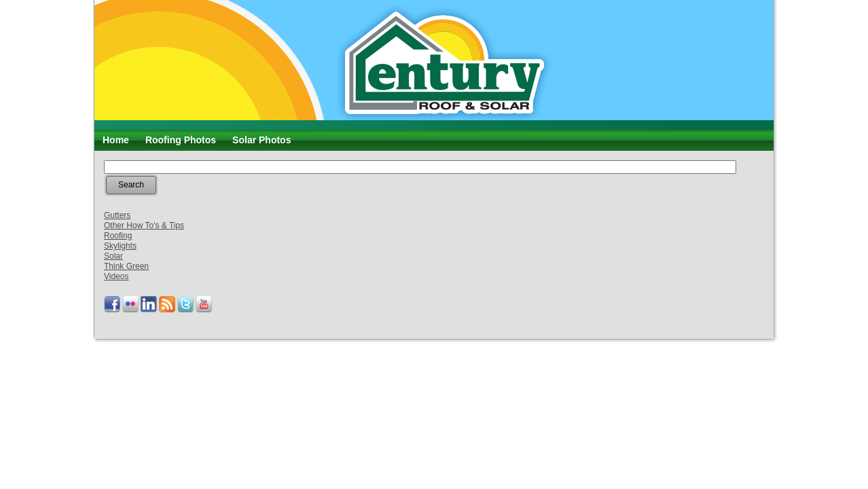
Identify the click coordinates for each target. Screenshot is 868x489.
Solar (113, 256)
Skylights (120, 246)
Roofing (118, 236)
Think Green (126, 266)
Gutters (117, 215)
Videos (116, 276)
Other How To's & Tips (144, 225)
